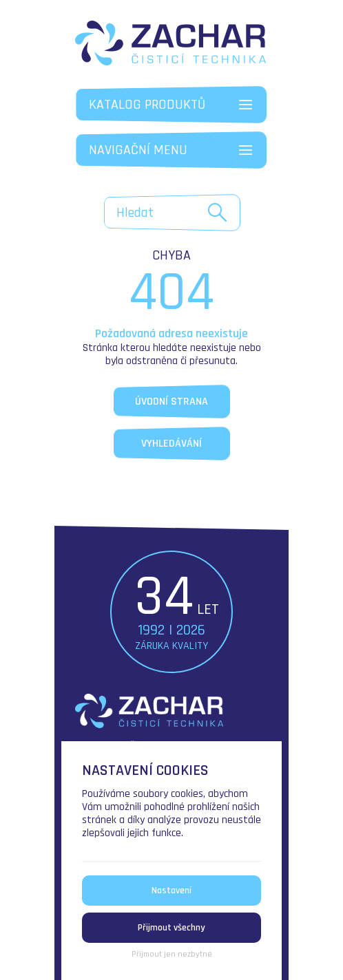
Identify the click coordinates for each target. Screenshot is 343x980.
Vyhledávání (171, 444)
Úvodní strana (171, 402)
